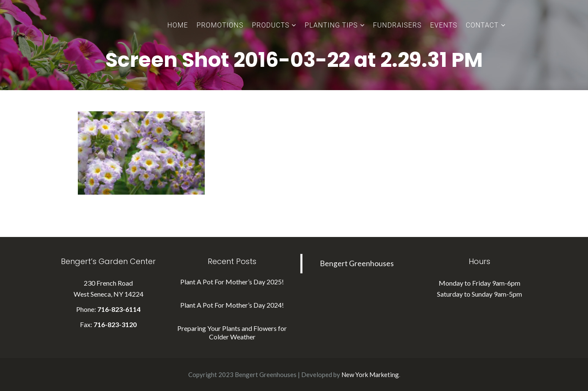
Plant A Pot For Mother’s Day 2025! (232, 282)
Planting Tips (331, 25)
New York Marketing (370, 374)
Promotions (220, 25)
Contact (482, 25)
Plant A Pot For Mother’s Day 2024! (232, 305)
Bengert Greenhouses (357, 263)
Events (444, 25)
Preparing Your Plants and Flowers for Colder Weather (232, 332)
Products (271, 25)
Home (178, 25)
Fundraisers (397, 25)
